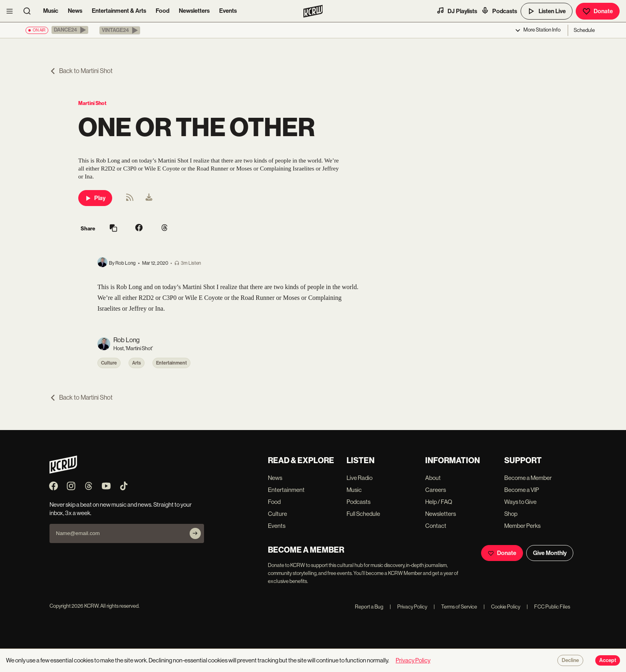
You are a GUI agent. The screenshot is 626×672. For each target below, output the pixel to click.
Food (162, 11)
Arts (137, 363)
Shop (511, 514)
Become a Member (528, 478)
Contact (436, 526)
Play (95, 198)
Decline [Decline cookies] (570, 660)
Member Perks (522, 526)
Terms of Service (455, 607)
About (433, 478)
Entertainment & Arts (119, 11)
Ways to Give (520, 502)
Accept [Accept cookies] (608, 660)
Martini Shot (92, 103)
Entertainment (171, 363)
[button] (70, 30)
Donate (598, 11)
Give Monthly (550, 553)
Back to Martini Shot (81, 71)
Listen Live (547, 11)
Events (228, 11)
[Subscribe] (195, 533)
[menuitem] (149, 198)
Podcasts (499, 11)
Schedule (584, 30)
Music (51, 11)
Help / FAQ (439, 502)
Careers (436, 490)
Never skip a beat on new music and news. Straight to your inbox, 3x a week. (121, 509)
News (75, 11)
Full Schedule (363, 514)
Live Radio (360, 478)
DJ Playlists (457, 11)
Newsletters (194, 11)
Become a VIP (522, 490)
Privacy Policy (408, 607)
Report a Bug (369, 607)
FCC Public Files (548, 607)
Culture (109, 363)
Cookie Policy (502, 607)
